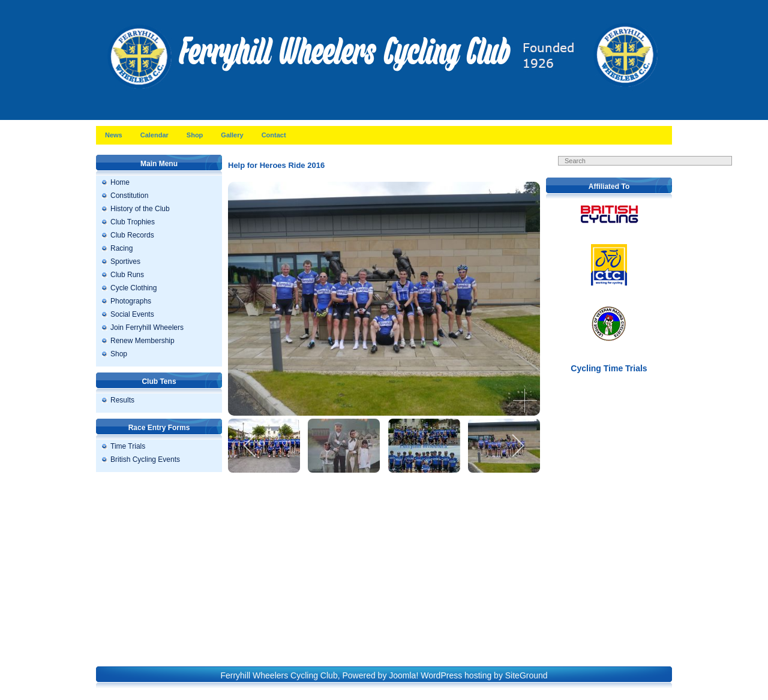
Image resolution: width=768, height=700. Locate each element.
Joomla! (403, 675)
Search (654, 173)
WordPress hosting (456, 675)
